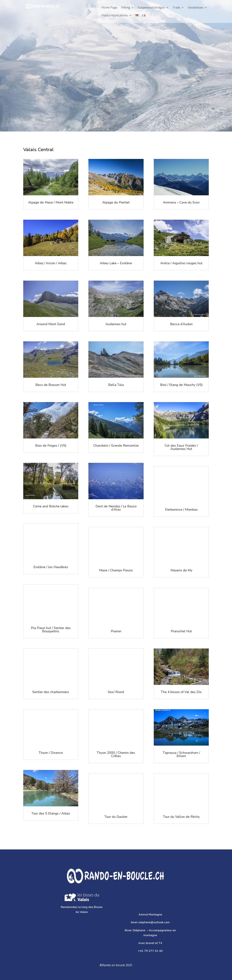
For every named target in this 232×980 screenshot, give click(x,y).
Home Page (109, 7)
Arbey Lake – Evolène (116, 263)
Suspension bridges (151, 7)
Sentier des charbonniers (51, 692)
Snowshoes (196, 7)
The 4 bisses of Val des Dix (181, 692)
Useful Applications (115, 15)
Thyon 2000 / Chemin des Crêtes (116, 754)
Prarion (116, 631)
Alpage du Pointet (116, 202)
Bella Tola (116, 385)
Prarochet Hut (181, 631)
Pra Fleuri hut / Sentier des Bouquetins (51, 630)
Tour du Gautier (116, 817)
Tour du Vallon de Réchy (181, 817)
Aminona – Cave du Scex (181, 202)
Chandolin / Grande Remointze (116, 446)
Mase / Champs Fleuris (116, 570)
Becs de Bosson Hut (51, 385)
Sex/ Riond (116, 692)
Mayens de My (181, 570)
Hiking (126, 7)
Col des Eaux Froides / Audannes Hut (181, 447)
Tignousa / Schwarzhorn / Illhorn (181, 754)
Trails (176, 7)
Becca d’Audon (181, 324)
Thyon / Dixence (51, 753)
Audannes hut (116, 324)
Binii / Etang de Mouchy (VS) (181, 385)
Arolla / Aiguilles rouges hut (181, 263)
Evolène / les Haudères (51, 567)
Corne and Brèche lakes (51, 506)
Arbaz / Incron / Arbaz (51, 263)
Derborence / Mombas (181, 510)
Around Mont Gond (51, 324)
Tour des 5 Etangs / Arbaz (51, 813)
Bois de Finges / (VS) (51, 446)
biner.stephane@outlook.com (150, 922)
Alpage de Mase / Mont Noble (51, 202)
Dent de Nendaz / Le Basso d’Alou (116, 508)
